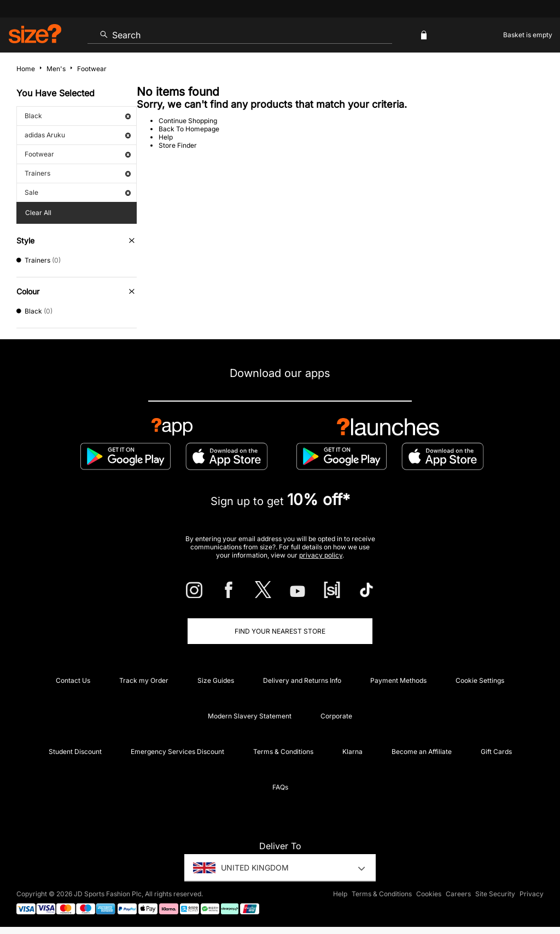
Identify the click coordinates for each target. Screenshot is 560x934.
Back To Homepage (189, 129)
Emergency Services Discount (177, 752)
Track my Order (144, 680)
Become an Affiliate (422, 752)
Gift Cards (496, 752)
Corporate (336, 716)
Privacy (532, 894)
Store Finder (178, 145)
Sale (78, 192)
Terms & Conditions (283, 752)
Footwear (78, 154)
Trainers (78, 173)
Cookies (429, 894)
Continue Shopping (188, 121)
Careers (458, 894)
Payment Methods (398, 680)
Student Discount (75, 752)
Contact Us (73, 680)
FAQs (280, 787)
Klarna (352, 752)
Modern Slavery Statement (250, 716)
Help (166, 137)
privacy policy (321, 555)
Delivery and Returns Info (302, 680)
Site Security (495, 894)
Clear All (38, 213)
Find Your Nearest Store (280, 631)
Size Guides (216, 680)
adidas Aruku (78, 135)
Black (78, 116)
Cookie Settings (480, 680)
